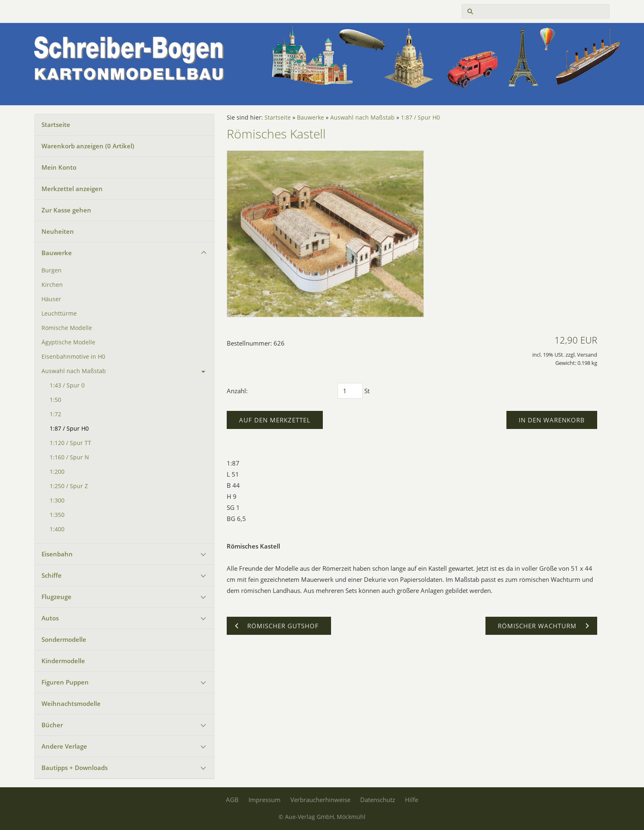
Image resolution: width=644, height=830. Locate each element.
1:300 (57, 500)
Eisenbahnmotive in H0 (73, 357)
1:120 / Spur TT (70, 443)
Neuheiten (58, 231)
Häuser (51, 299)
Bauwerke (57, 253)
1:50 (55, 400)
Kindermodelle (63, 661)
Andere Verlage (64, 746)
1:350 (57, 515)
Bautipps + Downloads (75, 768)
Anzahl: (237, 391)
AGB (232, 800)
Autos (50, 618)
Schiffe (52, 575)
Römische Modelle (67, 328)
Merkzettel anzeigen (72, 189)
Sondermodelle (64, 639)
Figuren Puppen (65, 682)
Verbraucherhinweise (320, 800)
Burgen (52, 270)
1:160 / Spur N (69, 457)
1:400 (57, 529)
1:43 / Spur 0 (67, 385)
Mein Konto (59, 167)
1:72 (55, 414)
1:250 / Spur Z (69, 486)
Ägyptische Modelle (68, 342)
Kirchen (52, 285)
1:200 (57, 472)
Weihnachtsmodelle (71, 703)
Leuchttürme (59, 314)
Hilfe (412, 800)
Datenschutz (378, 800)
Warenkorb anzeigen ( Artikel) (88, 146)
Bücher (52, 725)
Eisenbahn (57, 554)
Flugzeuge (56, 597)
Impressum (264, 800)
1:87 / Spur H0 (69, 429)
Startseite (56, 124)
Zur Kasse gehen (66, 210)
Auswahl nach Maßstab (74, 371)
